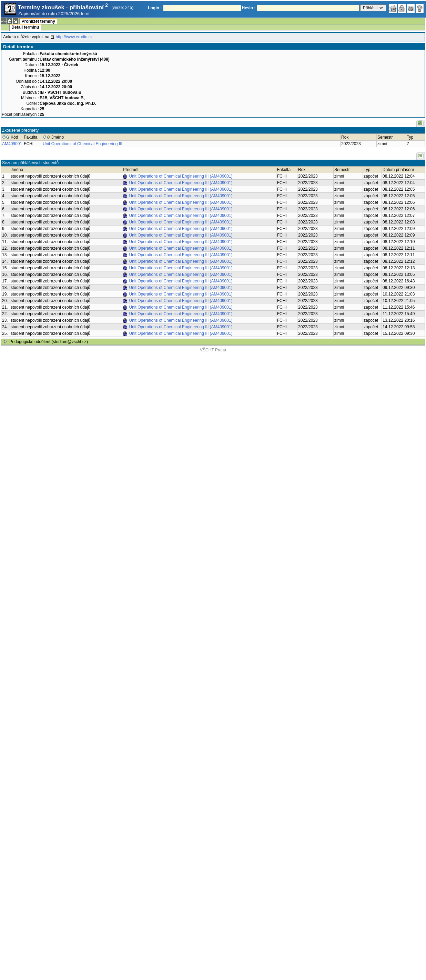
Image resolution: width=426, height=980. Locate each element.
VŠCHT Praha (213, 350)
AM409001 (12, 144)
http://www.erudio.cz (74, 37)
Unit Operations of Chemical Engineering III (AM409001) (181, 176)
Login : (155, 8)
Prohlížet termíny (38, 21)
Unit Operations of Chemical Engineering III (83, 144)
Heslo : (249, 8)
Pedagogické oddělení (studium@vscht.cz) (49, 342)
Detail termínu (25, 27)
